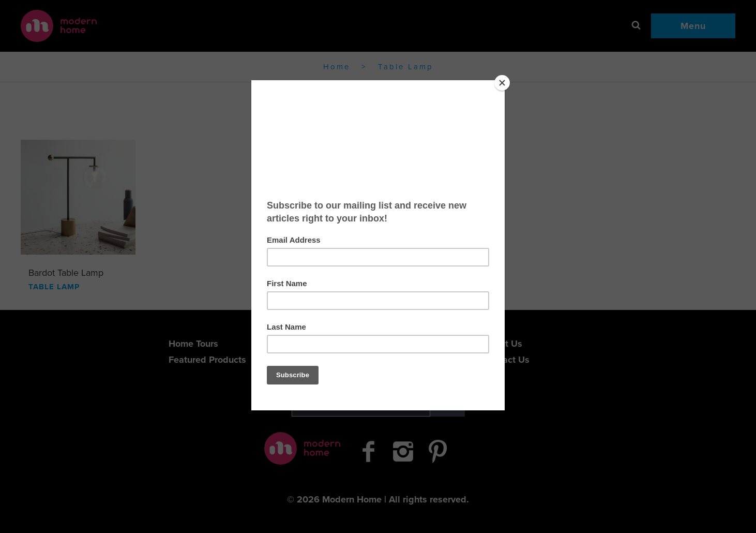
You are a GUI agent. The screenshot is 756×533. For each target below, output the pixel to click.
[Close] (502, 83)
